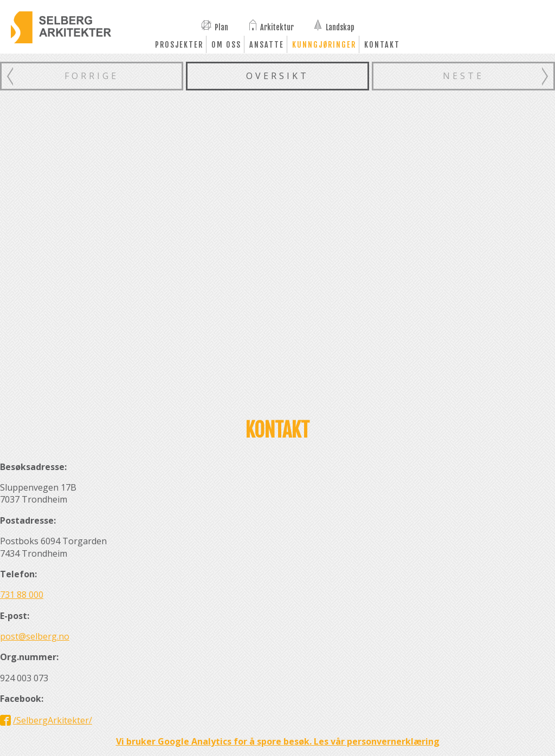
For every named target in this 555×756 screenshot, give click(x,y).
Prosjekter (179, 45)
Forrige (92, 76)
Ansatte (267, 45)
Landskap (340, 27)
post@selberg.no (35, 636)
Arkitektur (277, 27)
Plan (221, 27)
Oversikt (277, 76)
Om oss (226, 45)
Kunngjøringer (324, 45)
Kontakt (382, 45)
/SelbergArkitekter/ (53, 720)
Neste (463, 76)
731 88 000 (22, 595)
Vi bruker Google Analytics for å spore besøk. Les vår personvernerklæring (278, 741)
